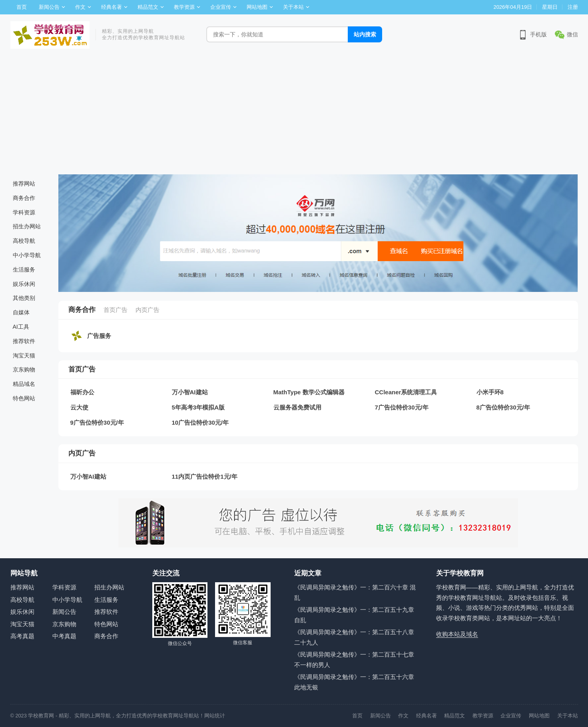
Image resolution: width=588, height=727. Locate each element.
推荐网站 (24, 184)
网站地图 (257, 7)
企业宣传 (221, 7)
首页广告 (116, 310)
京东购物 (24, 369)
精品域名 (24, 384)
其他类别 (24, 298)
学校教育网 (41, 716)
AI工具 (21, 327)
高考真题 (22, 636)
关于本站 (293, 7)
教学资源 (184, 7)
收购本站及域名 (457, 634)
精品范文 (148, 7)
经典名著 (112, 7)
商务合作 (24, 198)
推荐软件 (24, 341)
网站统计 (215, 716)
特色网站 (24, 398)
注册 (573, 7)
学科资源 (24, 212)
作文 (80, 7)
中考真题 (64, 636)
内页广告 (147, 310)
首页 (22, 7)
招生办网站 (27, 226)
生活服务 (24, 270)
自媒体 (21, 312)
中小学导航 (27, 255)
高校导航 (24, 241)
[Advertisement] (294, 114)
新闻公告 (49, 7)
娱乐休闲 (24, 284)
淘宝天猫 (24, 356)
